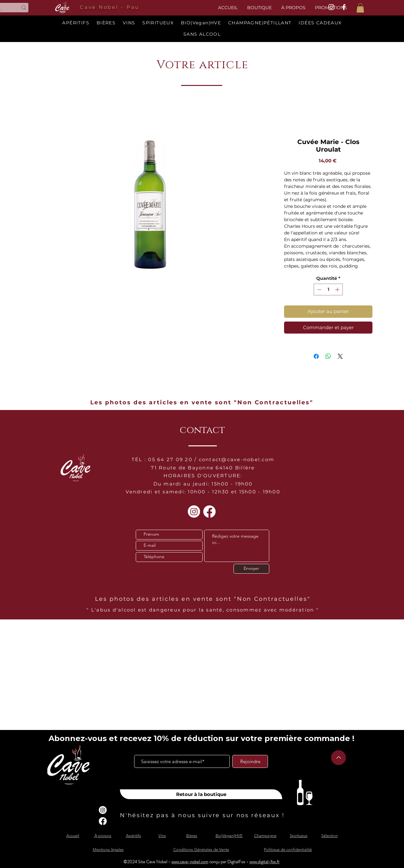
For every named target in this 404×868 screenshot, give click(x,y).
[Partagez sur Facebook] (316, 356)
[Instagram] (194, 512)
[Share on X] (340, 356)
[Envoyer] (251, 569)
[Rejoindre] (250, 761)
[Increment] (338, 289)
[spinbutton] (328, 289)
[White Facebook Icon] (344, 7)
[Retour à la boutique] (201, 794)
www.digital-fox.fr (264, 862)
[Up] (339, 758)
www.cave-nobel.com (190, 862)
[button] (360, 8)
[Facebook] (209, 512)
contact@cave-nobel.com (237, 459)
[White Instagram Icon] (331, 7)
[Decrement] (319, 289)
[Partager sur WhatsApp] (328, 356)
